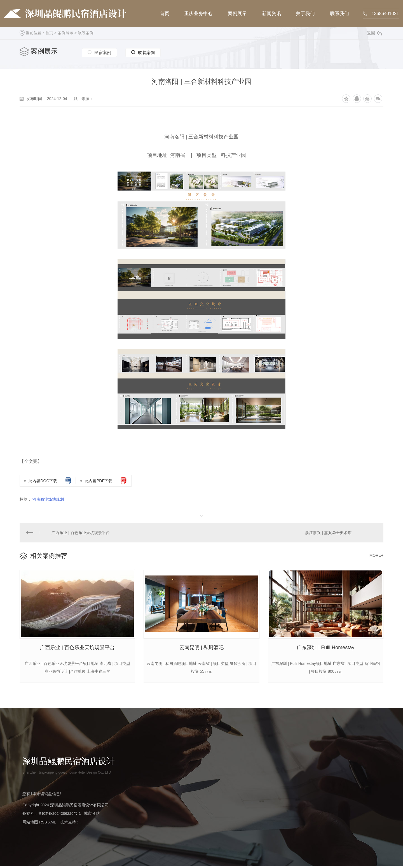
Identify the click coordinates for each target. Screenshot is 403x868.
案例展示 (237, 13)
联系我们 (339, 13)
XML (52, 824)
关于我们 (305, 13)
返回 (374, 33)
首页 (165, 13)
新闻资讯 (271, 13)
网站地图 (30, 824)
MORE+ (376, 556)
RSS (43, 824)
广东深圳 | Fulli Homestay (325, 649)
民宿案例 (103, 52)
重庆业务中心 (199, 13)
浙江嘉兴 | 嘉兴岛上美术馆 (328, 533)
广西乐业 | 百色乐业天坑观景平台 (81, 533)
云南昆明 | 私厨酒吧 (202, 649)
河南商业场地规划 (48, 499)
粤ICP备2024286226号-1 (60, 816)
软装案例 (86, 33)
